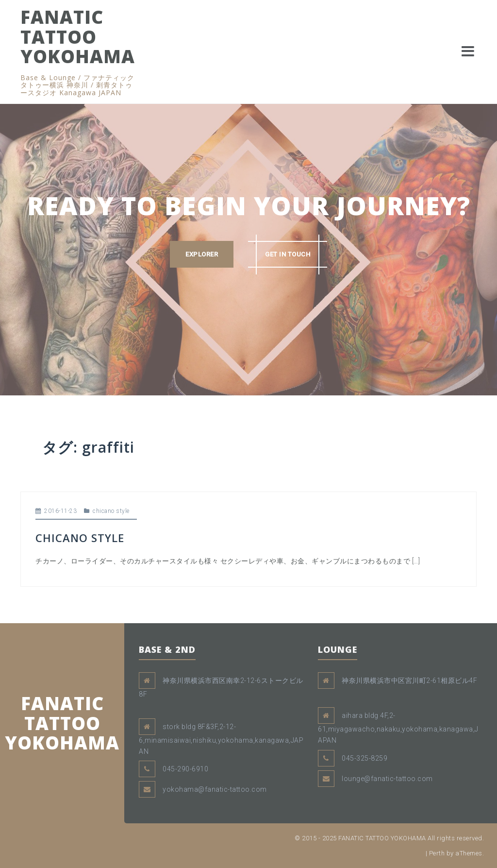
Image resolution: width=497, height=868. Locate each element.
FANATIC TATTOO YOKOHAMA (78, 36)
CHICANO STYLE (80, 538)
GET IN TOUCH (288, 254)
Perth (437, 853)
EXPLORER (202, 254)
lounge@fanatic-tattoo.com (387, 779)
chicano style (111, 511)
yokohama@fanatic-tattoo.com (215, 789)
